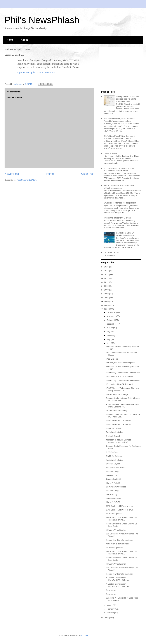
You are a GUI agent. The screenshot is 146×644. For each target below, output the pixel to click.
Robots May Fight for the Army (119, 540)
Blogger (85, 635)
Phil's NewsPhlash (42, 20)
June (109, 335)
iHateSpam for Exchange (117, 394)
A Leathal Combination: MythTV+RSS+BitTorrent (118, 579)
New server (111, 590)
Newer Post (12, 174)
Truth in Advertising (114, 432)
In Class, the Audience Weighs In (121, 363)
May (109, 339)
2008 (107, 294)
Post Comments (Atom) (27, 180)
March (110, 605)
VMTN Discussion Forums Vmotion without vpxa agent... (119, 187)
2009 (107, 290)
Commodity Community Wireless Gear (123, 373)
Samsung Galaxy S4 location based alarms (126, 234)
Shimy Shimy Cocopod (116, 468)
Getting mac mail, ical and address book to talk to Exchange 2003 (127, 99)
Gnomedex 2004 (113, 479)
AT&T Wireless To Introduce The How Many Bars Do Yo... (122, 389)
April (109, 343)
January (110, 613)
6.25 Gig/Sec (112, 452)
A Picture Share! (112, 253)
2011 (107, 282)
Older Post (88, 174)
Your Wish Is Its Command (118, 544)
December (111, 312)
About (24, 40)
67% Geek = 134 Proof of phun (120, 506)
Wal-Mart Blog (112, 471)
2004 (107, 309)
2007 (107, 298)
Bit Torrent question (115, 514)
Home (10, 40)
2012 (107, 278)
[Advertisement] (120, 68)
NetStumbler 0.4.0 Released (118, 421)
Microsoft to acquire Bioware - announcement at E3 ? (119, 441)
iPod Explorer (112, 359)
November (111, 316)
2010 (107, 286)
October (110, 320)
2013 (107, 274)
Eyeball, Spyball (113, 436)
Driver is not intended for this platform (120, 203)
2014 (107, 271)
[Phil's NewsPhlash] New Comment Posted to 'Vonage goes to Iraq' (119, 120)
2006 (107, 301)
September (112, 324)
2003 (107, 618)
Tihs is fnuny (112, 475)
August (110, 328)
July (109, 332)
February (111, 609)
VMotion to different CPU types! (117, 218)
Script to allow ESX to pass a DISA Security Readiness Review (119, 169)
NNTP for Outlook (114, 428)
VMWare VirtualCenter (116, 530)
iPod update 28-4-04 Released (119, 377)
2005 (107, 305)
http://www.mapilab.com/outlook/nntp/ (36, 73)
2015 (107, 267)
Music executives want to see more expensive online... (121, 519)
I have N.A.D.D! (110, 153)
